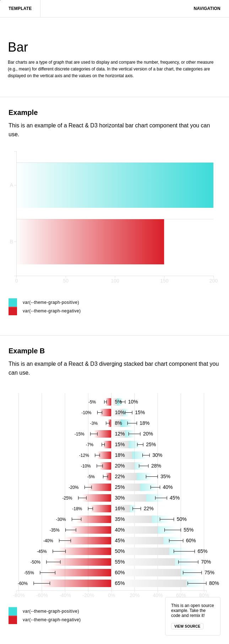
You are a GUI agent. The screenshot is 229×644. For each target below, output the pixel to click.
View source (187, 626)
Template (20, 9)
